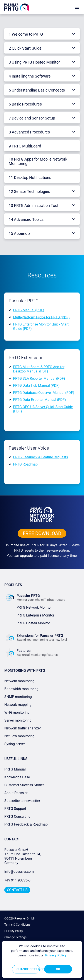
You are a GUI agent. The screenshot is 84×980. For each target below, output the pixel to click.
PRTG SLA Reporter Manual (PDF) (39, 378)
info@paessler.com (19, 872)
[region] (42, 959)
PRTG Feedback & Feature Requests (40, 457)
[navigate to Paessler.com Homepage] (17, 7)
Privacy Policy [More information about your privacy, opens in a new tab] (56, 955)
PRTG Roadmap (25, 464)
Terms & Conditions (17, 925)
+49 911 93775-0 (17, 880)
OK (58, 969)
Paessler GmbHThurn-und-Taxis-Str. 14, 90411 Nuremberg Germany (23, 856)
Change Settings (15, 937)
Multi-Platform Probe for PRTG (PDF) (41, 317)
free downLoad (42, 533)
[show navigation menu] (77, 7)
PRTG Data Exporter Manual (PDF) (39, 400)
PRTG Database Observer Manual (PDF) (44, 392)
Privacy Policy (14, 931)
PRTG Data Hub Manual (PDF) (36, 385)
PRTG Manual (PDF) (29, 310)
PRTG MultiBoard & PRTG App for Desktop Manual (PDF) (39, 369)
